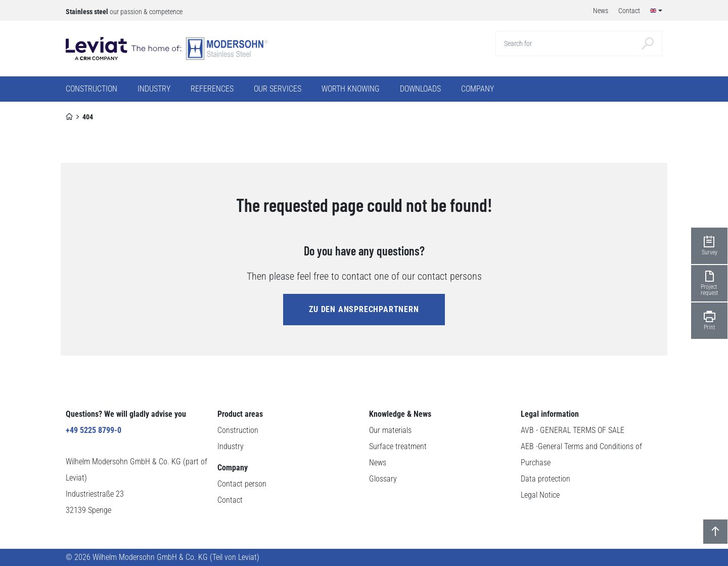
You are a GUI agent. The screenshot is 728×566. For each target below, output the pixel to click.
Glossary (383, 479)
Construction (238, 430)
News (378, 463)
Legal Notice (540, 495)
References (212, 89)
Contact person (242, 484)
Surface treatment (398, 446)
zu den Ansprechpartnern (364, 309)
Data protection (545, 479)
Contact (230, 500)
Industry (231, 446)
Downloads (420, 89)
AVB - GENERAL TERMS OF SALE (573, 430)
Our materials (390, 430)
